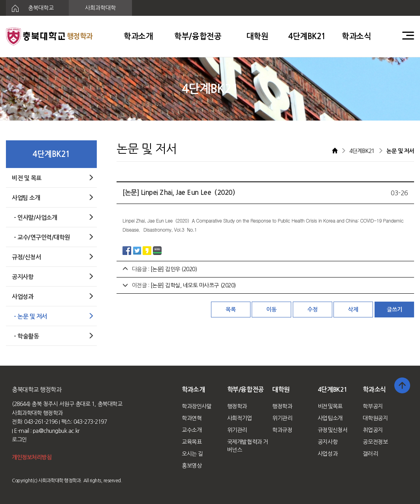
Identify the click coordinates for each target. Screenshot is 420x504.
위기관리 (237, 430)
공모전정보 (375, 442)
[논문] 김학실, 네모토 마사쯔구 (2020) (193, 285)
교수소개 (192, 430)
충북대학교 (30, 8)
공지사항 (328, 442)
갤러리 (370, 454)
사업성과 (328, 454)
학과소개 (138, 36)
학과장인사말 (197, 406)
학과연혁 (192, 418)
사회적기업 (240, 418)
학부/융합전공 (198, 36)
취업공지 (373, 430)
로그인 (19, 440)
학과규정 (282, 430)
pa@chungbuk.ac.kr (56, 431)
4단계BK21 (307, 36)
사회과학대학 (100, 8)
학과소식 (356, 36)
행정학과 (237, 406)
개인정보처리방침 (32, 457)
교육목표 (192, 442)
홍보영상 (192, 466)
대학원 (258, 36)
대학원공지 (375, 418)
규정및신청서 (332, 430)
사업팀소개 (330, 418)
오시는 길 (192, 454)
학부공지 (373, 406)
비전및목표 (330, 406)
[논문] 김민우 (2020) (174, 269)
